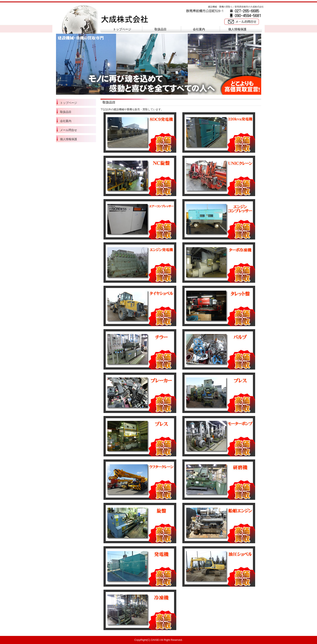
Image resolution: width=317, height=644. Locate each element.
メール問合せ (69, 130)
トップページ (122, 29)
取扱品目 (161, 29)
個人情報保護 (237, 29)
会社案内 (199, 29)
